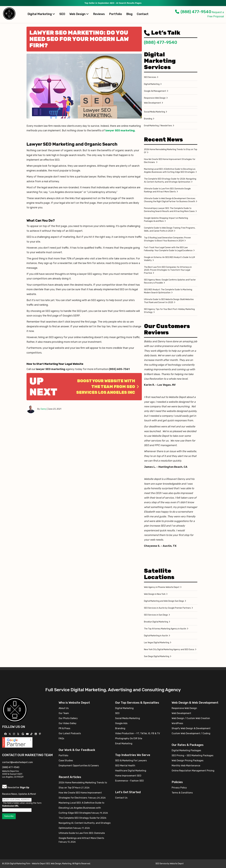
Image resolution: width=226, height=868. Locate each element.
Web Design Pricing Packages (188, 761)
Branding (148, 119)
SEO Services (150, 77)
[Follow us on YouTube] (28, 734)
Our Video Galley (68, 723)
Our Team (64, 713)
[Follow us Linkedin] (36, 734)
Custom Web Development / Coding (191, 733)
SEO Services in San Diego (156, 615)
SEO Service (161, 864)
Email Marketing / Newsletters (158, 126)
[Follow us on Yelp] (19, 734)
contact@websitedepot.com (18, 762)
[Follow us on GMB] (23, 734)
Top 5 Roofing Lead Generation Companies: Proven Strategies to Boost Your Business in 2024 (167, 239)
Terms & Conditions (182, 793)
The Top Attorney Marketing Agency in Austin (165, 629)
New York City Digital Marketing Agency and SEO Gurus (169, 649)
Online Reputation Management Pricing (193, 771)
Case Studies (66, 761)
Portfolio (116, 14)
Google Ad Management (155, 91)
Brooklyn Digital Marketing (156, 622)
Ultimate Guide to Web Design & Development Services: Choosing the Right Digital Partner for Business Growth (170, 200)
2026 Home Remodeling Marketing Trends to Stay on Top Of (171, 151)
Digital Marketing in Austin (156, 636)
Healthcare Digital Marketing (131, 771)
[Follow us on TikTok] (32, 734)
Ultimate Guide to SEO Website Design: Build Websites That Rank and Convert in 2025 (169, 301)
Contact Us (121, 798)
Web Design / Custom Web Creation (191, 718)
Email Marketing (124, 743)
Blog (129, 14)
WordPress (177, 723)
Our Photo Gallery (68, 718)
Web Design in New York (155, 594)
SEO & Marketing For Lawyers (131, 761)
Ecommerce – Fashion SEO (129, 781)
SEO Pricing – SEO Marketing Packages (192, 755)
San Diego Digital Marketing (157, 656)
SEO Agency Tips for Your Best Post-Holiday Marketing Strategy (169, 311)
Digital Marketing (41, 14)
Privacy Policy (179, 788)
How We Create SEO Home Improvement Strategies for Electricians (170, 161)
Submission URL (10, 806)
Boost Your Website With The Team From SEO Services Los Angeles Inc (108, 387)
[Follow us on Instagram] (14, 734)
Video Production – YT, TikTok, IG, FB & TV (138, 733)
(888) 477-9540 (193, 12)
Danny (44, 409)
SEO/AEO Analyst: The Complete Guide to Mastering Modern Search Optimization (168, 291)
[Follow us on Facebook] (6, 734)
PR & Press (64, 728)
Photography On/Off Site (129, 738)
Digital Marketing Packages (186, 750)
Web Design (79, 14)
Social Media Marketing (155, 112)
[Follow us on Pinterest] (40, 734)
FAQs (61, 738)
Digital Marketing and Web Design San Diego (164, 601)
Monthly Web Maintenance (186, 766)
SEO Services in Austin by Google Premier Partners (167, 608)
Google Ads (121, 723)
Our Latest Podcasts (70, 733)
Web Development (152, 103)
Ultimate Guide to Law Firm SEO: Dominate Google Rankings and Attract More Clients (167, 190)
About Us (64, 708)
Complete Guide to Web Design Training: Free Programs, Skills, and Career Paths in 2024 (170, 229)
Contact (143, 14)
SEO (62, 14)
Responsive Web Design (155, 98)
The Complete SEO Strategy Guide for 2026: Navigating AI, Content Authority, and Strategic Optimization (170, 180)
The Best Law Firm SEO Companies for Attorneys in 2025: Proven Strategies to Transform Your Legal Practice (168, 270)
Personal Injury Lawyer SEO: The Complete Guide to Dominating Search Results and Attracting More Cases (169, 210)
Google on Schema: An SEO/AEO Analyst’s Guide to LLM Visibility (169, 259)
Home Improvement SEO (128, 776)
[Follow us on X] (10, 734)
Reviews (99, 14)
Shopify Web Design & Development (191, 728)
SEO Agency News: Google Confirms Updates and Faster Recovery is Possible (170, 281)
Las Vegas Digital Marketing (157, 643)
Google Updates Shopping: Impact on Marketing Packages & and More (166, 220)
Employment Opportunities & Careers (79, 766)
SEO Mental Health (125, 766)
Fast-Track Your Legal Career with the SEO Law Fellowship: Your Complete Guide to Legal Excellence (168, 249)
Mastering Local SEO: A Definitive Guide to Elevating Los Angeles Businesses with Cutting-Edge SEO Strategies (170, 171)
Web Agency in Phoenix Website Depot (162, 587)
